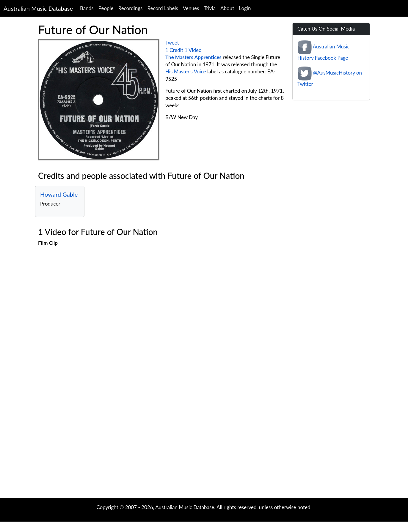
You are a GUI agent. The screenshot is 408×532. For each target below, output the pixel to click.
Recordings (131, 8)
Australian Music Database (38, 8)
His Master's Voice (186, 71)
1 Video (193, 50)
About (227, 8)
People (106, 8)
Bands (87, 8)
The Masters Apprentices (193, 57)
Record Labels (163, 8)
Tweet (172, 43)
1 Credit (174, 50)
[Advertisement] (204, 450)
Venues (191, 8)
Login (245, 8)
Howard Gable (59, 194)
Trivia (210, 8)
